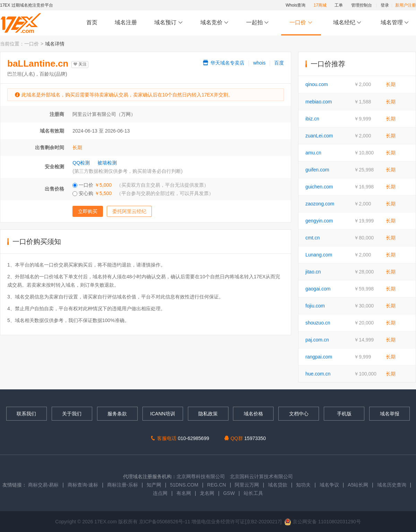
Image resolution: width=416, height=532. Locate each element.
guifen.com (317, 170)
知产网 (154, 485)
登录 (385, 5)
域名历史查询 (392, 485)
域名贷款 (278, 485)
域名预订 (168, 23)
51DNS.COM (184, 485)
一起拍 (258, 23)
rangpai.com (319, 357)
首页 (92, 22)
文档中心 (299, 414)
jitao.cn (313, 272)
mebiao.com (319, 102)
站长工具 (253, 493)
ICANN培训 (163, 414)
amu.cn (313, 153)
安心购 (143, 193)
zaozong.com (320, 204)
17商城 (320, 5)
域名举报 (390, 414)
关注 (80, 64)
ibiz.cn (312, 119)
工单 (339, 5)
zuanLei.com (319, 136)
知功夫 (303, 485)
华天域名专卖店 (223, 63)
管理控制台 (362, 5)
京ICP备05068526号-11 (165, 522)
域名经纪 (347, 23)
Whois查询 (296, 5)
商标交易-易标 (44, 485)
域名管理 (395, 23)
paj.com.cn (317, 340)
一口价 (301, 23)
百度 (279, 63)
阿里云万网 (247, 485)
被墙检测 (107, 163)
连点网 (160, 493)
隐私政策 (208, 414)
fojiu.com (315, 306)
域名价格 (253, 414)
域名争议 (330, 485)
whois (259, 63)
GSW (229, 493)
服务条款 (117, 414)
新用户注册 (406, 5)
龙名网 (207, 493)
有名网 (184, 493)
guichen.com (319, 187)
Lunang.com (319, 255)
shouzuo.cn (318, 323)
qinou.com (317, 84)
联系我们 (26, 414)
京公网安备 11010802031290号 (323, 522)
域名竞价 (215, 23)
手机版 (344, 414)
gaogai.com (318, 289)
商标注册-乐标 (123, 485)
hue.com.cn (318, 374)
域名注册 (126, 22)
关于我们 (72, 414)
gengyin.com (319, 221)
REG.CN (217, 485)
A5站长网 (358, 485)
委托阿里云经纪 (129, 211)
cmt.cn (313, 238)
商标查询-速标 (84, 485)
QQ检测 (81, 163)
